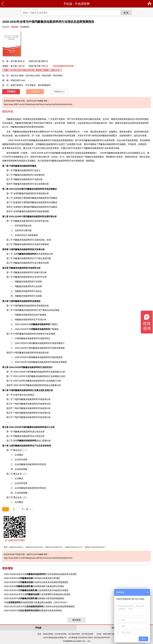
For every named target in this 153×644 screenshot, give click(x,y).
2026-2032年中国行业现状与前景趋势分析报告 (32, 578)
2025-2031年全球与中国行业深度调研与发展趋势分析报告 (37, 594)
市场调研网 (82, 4)
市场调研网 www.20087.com (74, 641)
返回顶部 (76, 620)
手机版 (68, 4)
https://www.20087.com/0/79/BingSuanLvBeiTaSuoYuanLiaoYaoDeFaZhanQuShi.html (38, 104)
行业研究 (106, 140)
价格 (38, 353)
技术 (29, 254)
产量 (43, 310)
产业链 (35, 179)
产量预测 (45, 329)
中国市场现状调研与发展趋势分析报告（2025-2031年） (36, 602)
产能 (40, 315)
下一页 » (26, 509)
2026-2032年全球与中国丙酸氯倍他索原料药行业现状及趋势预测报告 (64, 153)
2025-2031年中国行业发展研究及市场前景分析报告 (36, 590)
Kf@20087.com (18, 80)
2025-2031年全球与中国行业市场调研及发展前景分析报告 (40, 574)
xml (89, 641)
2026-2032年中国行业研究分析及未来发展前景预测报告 (36, 582)
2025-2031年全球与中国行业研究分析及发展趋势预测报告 (39, 606)
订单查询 (35, 92)
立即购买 (11, 92)
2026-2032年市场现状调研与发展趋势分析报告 (34, 586)
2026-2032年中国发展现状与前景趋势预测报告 (34, 598)
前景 (121, 157)
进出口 (30, 441)
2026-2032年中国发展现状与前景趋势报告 (33, 610)
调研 (15, 153)
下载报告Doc (59, 92)
